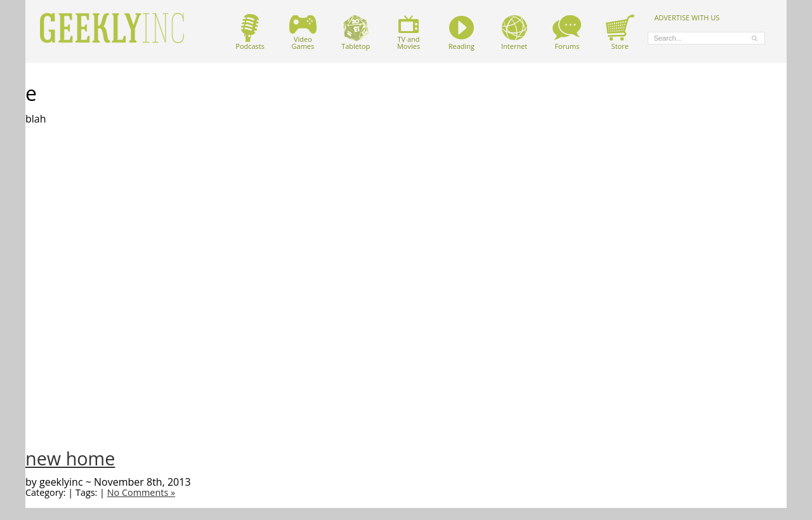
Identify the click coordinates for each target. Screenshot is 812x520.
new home (70, 458)
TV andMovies (409, 32)
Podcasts (250, 32)
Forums (567, 32)
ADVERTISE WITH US (687, 17)
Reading (462, 32)
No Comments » (141, 492)
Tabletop (356, 32)
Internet (514, 32)
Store (620, 32)
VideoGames (303, 32)
